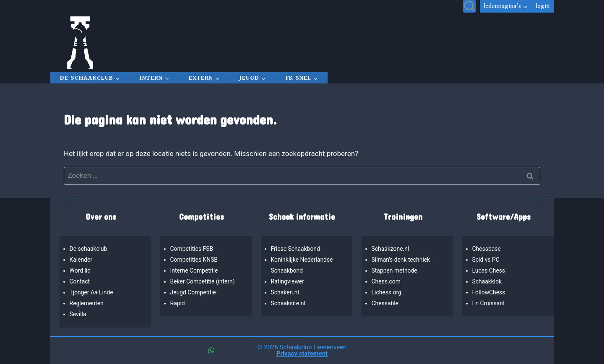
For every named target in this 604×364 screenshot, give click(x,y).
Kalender (82, 260)
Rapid (178, 303)
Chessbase (487, 249)
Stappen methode (395, 271)
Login (543, 6)
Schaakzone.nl (391, 249)
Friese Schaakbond (297, 249)
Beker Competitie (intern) (204, 282)
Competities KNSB (195, 260)
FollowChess (489, 292)
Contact (80, 282)
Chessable (386, 303)
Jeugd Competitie (194, 292)
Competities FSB (193, 249)
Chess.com (387, 282)
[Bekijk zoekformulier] (469, 6)
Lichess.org (387, 292)
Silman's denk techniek (402, 260)
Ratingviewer (288, 282)
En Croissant (489, 303)
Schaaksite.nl (289, 303)
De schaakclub (89, 249)
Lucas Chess (489, 271)
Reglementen (87, 303)
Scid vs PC (487, 260)
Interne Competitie (195, 271)
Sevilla (78, 314)
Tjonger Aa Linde (92, 292)
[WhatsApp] (211, 351)
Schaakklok (488, 282)
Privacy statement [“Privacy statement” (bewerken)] (302, 354)
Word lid (81, 271)
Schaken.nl (286, 292)
